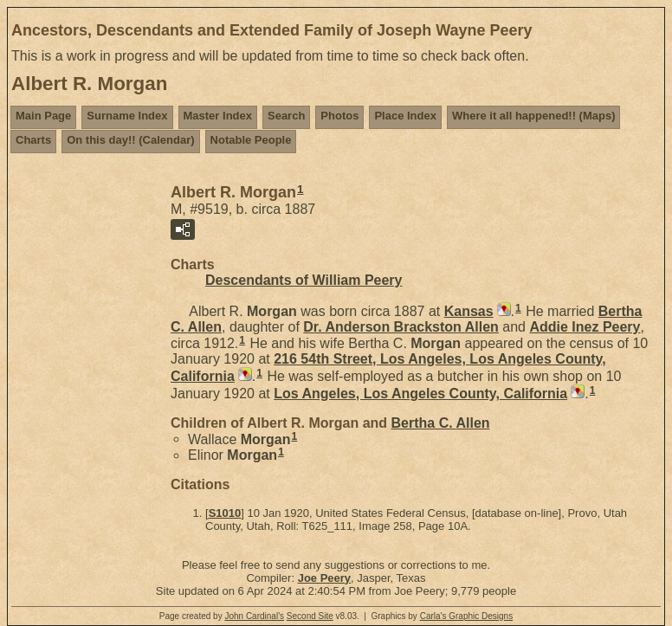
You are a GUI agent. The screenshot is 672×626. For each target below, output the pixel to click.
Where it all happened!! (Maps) (534, 116)
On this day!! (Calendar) (130, 140)
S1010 (225, 513)
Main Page (43, 116)
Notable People (251, 140)
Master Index (218, 116)
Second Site (310, 616)
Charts (33, 140)
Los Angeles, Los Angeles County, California (420, 394)
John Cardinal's (254, 616)
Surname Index (127, 116)
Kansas (469, 311)
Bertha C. (441, 423)
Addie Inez (585, 327)
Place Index (405, 116)
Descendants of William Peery (304, 280)
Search (286, 116)
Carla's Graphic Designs (467, 616)
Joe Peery (324, 578)
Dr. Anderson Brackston (401, 327)
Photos (339, 116)
